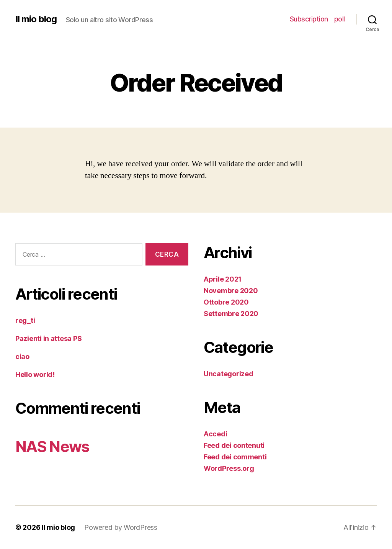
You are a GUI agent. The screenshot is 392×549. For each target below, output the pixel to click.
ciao (22, 356)
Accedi (215, 434)
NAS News (52, 447)
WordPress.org (229, 468)
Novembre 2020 (231, 291)
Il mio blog (36, 19)
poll (340, 19)
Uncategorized (229, 374)
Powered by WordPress (121, 527)
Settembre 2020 (231, 314)
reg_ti (25, 320)
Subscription (309, 19)
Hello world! (35, 374)
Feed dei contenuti (234, 445)
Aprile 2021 (223, 279)
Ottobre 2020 (226, 302)
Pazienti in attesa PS (48, 338)
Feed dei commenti (235, 457)
